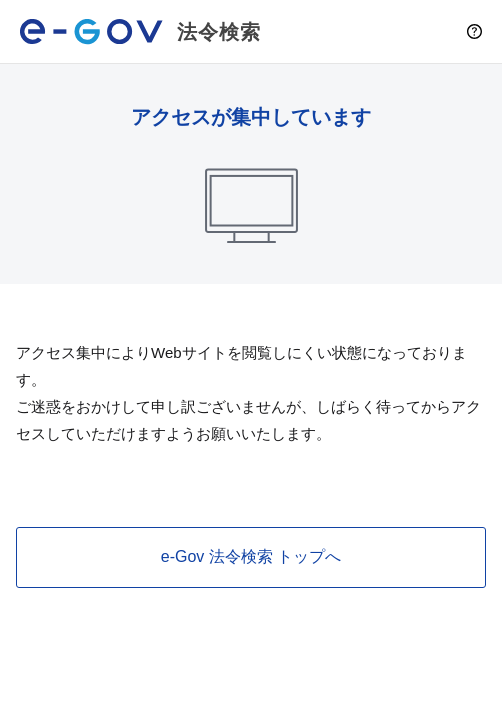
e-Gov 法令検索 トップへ (251, 556)
